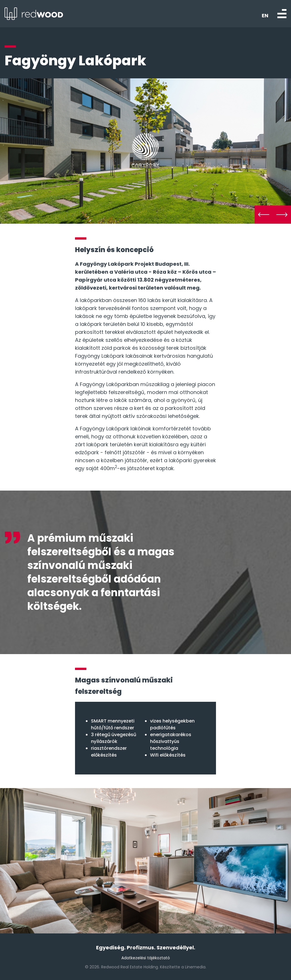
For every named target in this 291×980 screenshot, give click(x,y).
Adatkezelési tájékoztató (146, 958)
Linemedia (195, 967)
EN (265, 16)
